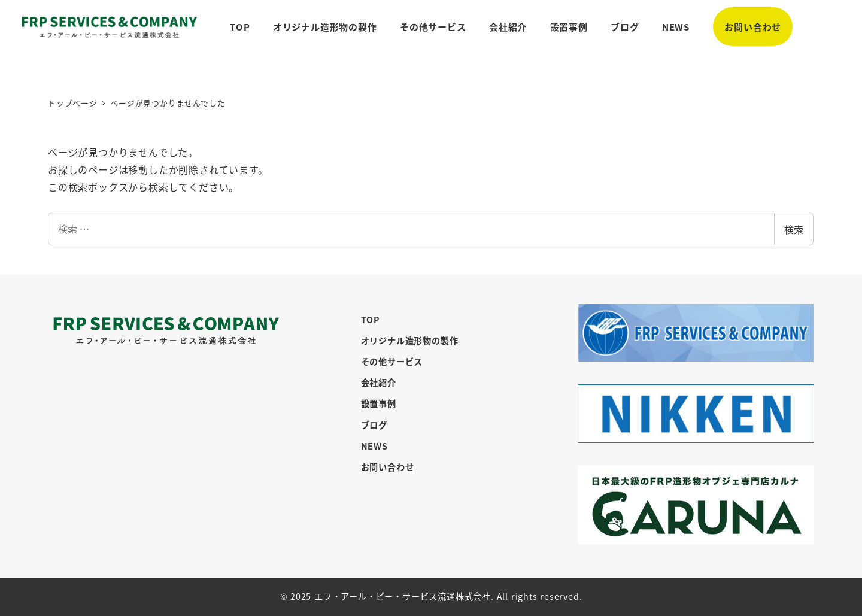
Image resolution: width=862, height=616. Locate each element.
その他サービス (392, 362)
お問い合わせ (388, 467)
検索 (794, 229)
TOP (370, 320)
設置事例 (379, 403)
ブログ (374, 425)
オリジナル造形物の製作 (410, 341)
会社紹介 (379, 383)
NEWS (374, 446)
